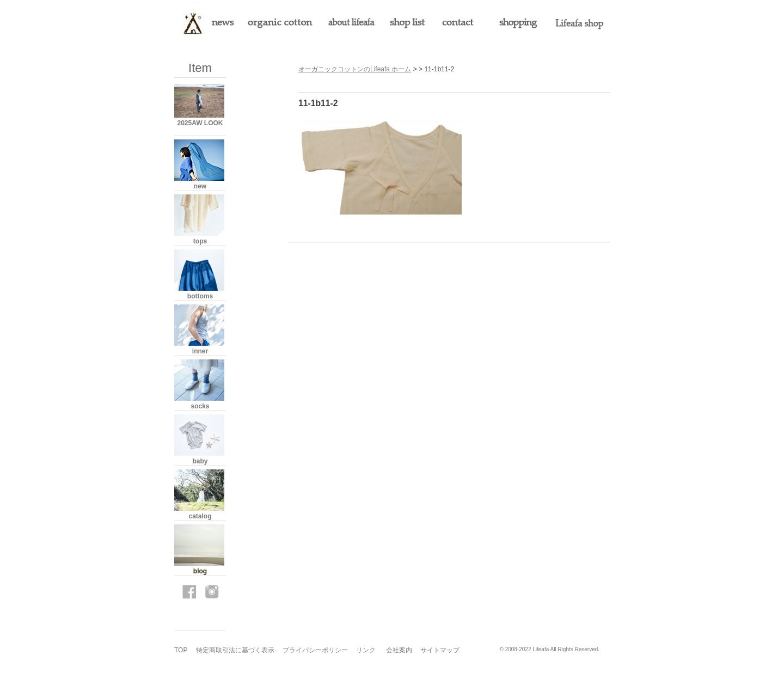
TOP (181, 650)
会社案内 (399, 650)
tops (200, 241)
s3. (606, 649)
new (200, 186)
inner (200, 351)
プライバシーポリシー (315, 650)
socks (200, 406)
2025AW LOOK (200, 123)
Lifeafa (541, 649)
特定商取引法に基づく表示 (235, 650)
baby (200, 461)
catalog (200, 516)
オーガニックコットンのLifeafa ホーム (355, 69)
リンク (366, 650)
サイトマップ (440, 650)
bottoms (200, 296)
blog (200, 571)
